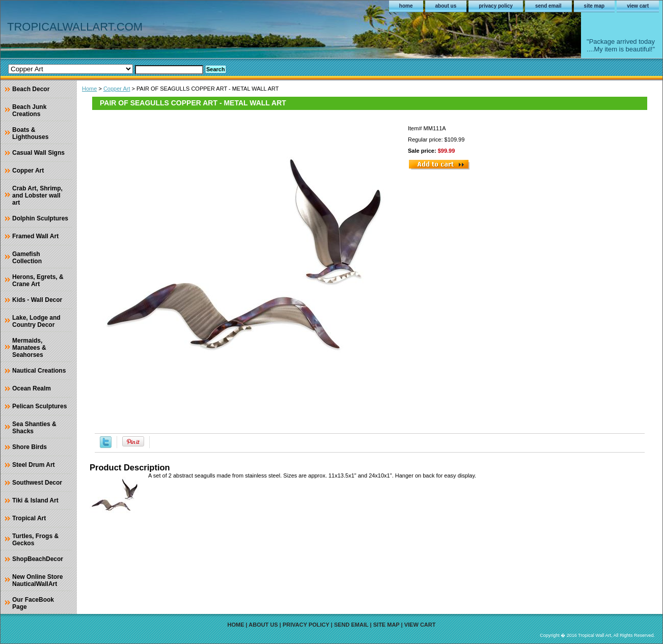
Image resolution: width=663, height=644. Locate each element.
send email (548, 6)
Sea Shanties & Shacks (34, 428)
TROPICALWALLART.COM (75, 27)
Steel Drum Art (34, 465)
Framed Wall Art (35, 236)
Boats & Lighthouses (30, 133)
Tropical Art (29, 518)
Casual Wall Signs (38, 153)
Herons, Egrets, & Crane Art (38, 281)
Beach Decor (31, 89)
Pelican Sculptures (39, 406)
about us (446, 6)
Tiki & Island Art (35, 500)
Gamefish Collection (27, 258)
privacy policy (496, 6)
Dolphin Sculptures (40, 218)
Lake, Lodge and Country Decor (36, 321)
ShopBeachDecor (38, 559)
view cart (638, 6)
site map (595, 6)
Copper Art (117, 89)
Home (89, 89)
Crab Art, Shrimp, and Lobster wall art (37, 195)
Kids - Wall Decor (37, 300)
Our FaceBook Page (33, 603)
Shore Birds (30, 447)
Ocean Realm (32, 388)
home (406, 6)
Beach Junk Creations (29, 110)
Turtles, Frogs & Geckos (35, 540)
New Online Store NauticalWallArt (37, 580)
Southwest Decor (37, 483)
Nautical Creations (39, 371)
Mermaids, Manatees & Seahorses (29, 348)
